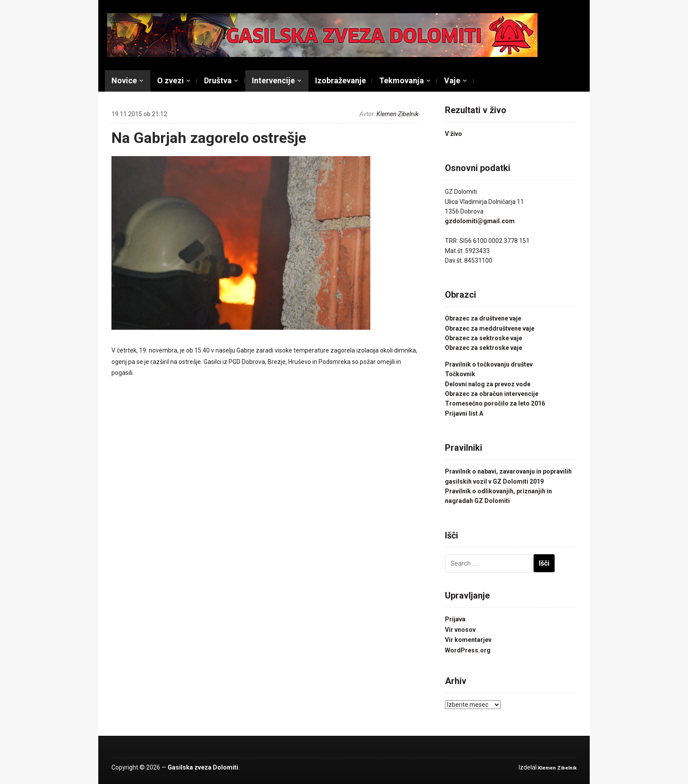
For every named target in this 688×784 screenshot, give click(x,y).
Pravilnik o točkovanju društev (489, 364)
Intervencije (273, 80)
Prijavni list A (464, 413)
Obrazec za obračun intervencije (492, 394)
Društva (218, 80)
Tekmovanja (401, 80)
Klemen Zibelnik (398, 114)
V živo (453, 134)
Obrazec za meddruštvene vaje (490, 328)
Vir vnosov (460, 630)
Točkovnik (460, 374)
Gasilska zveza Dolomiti (203, 767)
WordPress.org (468, 650)
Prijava (455, 619)
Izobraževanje (340, 80)
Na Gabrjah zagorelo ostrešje (209, 138)
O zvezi (170, 80)
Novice (124, 80)
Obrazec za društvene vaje (483, 318)
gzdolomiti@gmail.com (480, 221)
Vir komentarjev (468, 640)
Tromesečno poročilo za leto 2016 (495, 403)
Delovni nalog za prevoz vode (488, 384)
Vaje (452, 80)
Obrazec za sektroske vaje (484, 338)
